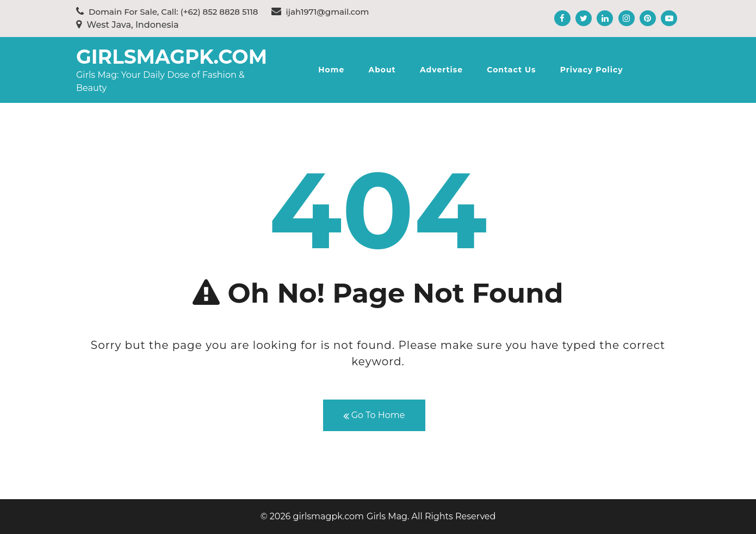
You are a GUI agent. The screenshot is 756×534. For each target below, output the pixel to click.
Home (331, 70)
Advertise (441, 70)
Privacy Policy (592, 70)
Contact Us (511, 70)
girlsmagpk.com (172, 57)
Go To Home (374, 416)
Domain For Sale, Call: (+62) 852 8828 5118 (167, 12)
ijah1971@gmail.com (320, 12)
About (382, 70)
